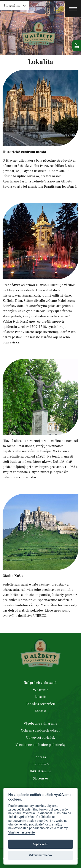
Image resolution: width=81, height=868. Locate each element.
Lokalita (41, 697)
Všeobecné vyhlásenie (40, 724)
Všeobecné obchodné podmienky (41, 745)
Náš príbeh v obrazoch (41, 683)
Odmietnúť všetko (40, 855)
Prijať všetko (41, 844)
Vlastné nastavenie (21, 833)
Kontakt (40, 711)
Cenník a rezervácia (41, 704)
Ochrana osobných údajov (41, 731)
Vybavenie (40, 690)
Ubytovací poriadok (40, 738)
